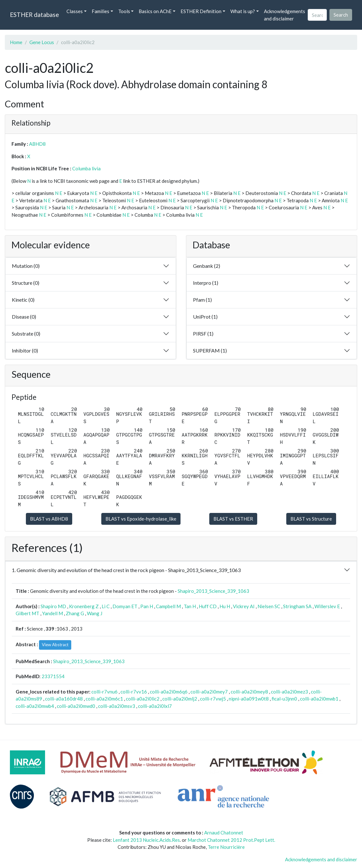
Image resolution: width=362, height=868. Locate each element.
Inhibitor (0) (25, 350)
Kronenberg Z (84, 606)
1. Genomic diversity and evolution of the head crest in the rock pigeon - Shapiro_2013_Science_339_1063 (126, 570)
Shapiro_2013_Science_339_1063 (213, 591)
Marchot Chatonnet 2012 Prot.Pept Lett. (231, 840)
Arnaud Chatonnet (224, 833)
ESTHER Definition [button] (201, 11)
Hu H (225, 606)
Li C (106, 606)
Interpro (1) (206, 283)
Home (16, 42)
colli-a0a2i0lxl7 (155, 706)
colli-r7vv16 (134, 692)
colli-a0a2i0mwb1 (319, 699)
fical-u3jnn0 (284, 699)
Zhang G (75, 613)
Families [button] (100, 11)
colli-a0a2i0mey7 (209, 692)
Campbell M (168, 606)
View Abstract (55, 645)
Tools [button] (124, 11)
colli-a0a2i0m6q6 (169, 692)
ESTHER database (34, 15)
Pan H (147, 606)
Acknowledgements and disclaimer (285, 15)
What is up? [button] (243, 11)
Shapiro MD (53, 606)
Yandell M (53, 613)
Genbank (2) (207, 266)
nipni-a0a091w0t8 (249, 699)
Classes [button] (75, 11)
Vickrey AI (244, 606)
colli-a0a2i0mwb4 (35, 706)
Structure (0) (26, 283)
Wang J (95, 613)
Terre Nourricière (226, 847)
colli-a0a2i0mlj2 (180, 699)
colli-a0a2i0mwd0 (76, 706)
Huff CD (208, 606)
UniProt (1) (205, 317)
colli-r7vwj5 (213, 699)
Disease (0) (24, 317)
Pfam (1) (202, 300)
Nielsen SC (269, 606)
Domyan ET (125, 606)
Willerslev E (327, 606)
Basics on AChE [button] (155, 11)
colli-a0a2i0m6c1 (104, 699)
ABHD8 (37, 144)
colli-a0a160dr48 (64, 699)
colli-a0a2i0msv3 (117, 706)
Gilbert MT (27, 613)
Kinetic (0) (23, 300)
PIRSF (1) (203, 333)
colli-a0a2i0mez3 (289, 692)
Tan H (190, 606)
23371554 (53, 676)
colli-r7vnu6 (104, 692)
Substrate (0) (26, 333)
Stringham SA (297, 606)
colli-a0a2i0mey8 (249, 692)
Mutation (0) (26, 266)
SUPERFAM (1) (210, 350)
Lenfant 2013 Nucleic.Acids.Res (146, 840)
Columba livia (86, 168)
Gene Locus (42, 42)
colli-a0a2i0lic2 (143, 699)
